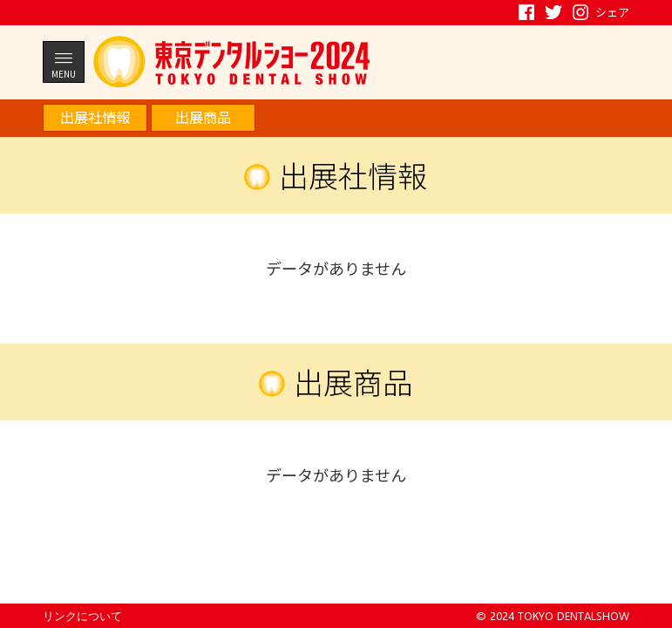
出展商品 (203, 117)
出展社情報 (95, 117)
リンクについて (82, 616)
